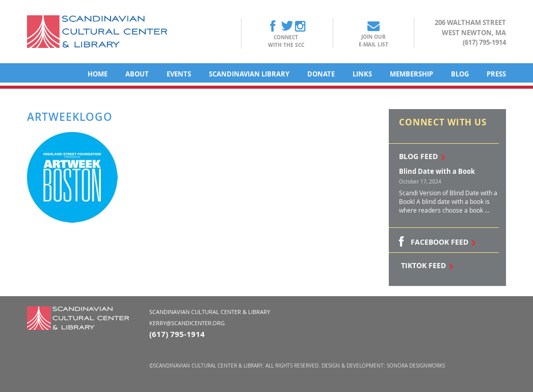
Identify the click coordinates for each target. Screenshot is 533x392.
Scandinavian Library (249, 74)
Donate (321, 74)
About (137, 74)
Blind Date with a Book (437, 171)
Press (496, 74)
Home (98, 74)
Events (179, 74)
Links (362, 74)
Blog (460, 74)
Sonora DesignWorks (416, 366)
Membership (411, 74)
